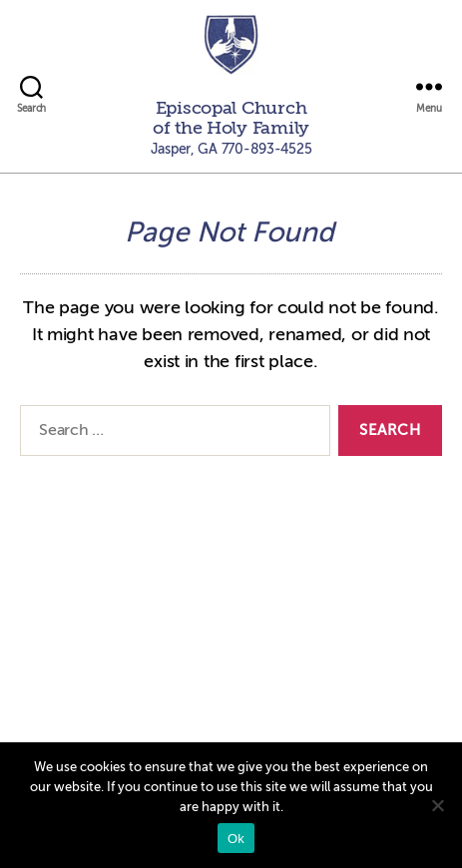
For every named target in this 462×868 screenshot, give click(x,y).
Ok (236, 839)
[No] (437, 805)
